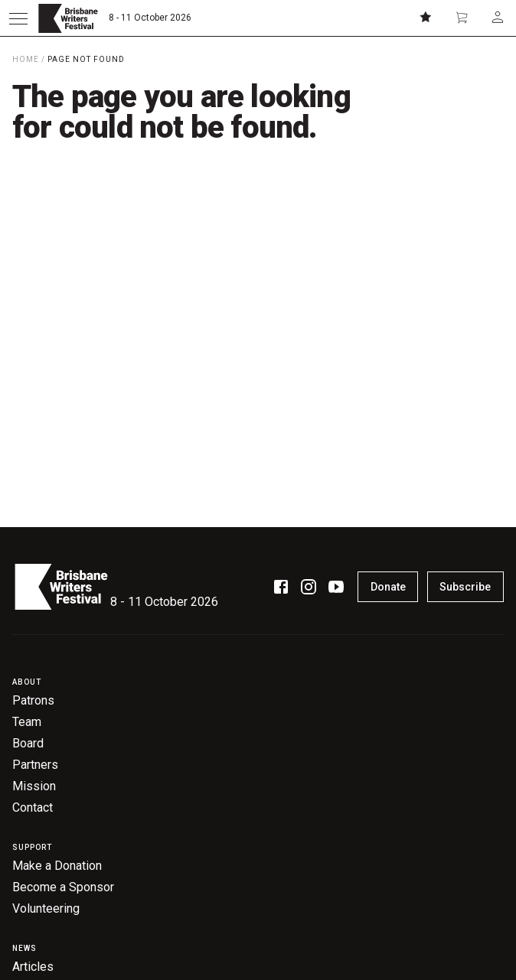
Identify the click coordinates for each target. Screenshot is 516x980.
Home (26, 59)
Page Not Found (86, 59)
